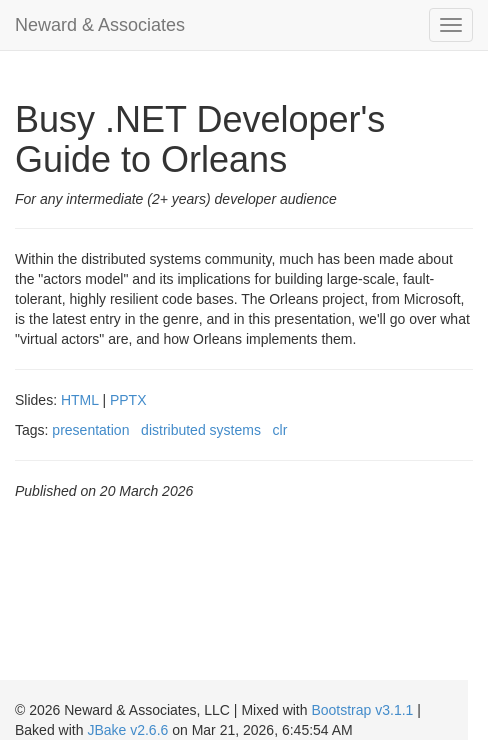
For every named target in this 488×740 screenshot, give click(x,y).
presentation (90, 430)
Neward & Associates (100, 25)
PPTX (128, 400)
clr (280, 430)
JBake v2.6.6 (127, 730)
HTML (80, 400)
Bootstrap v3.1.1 (362, 710)
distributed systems (201, 430)
